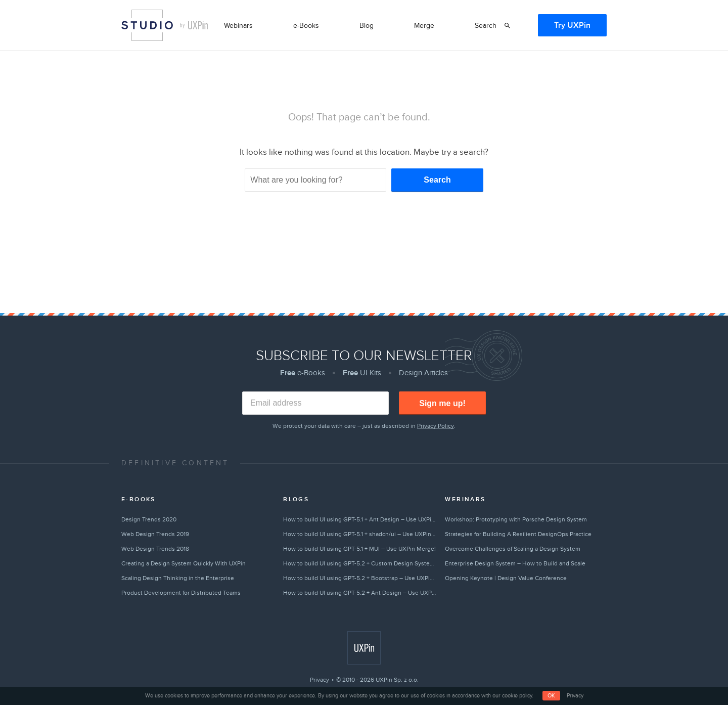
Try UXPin (572, 25)
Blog (367, 26)
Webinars (238, 26)
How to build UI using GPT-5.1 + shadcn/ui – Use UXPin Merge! (360, 534)
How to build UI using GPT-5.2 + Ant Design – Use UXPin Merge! (360, 593)
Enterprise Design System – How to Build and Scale (515, 563)
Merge (424, 26)
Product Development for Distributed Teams (181, 593)
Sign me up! (442, 403)
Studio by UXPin (147, 25)
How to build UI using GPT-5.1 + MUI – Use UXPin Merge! (359, 549)
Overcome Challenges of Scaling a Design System (513, 549)
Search (486, 26)
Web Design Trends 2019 (155, 534)
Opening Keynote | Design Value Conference (506, 578)
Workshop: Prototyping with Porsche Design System (516, 519)
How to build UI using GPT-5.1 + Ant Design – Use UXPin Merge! (360, 519)
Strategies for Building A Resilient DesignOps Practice (518, 534)
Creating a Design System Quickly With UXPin (184, 563)
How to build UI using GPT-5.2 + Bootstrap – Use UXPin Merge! (360, 578)
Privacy (320, 680)
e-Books (306, 26)
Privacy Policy (436, 426)
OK (551, 696)
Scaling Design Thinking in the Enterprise (178, 578)
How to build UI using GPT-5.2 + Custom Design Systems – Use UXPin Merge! (360, 563)
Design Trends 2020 (149, 519)
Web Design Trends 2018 (155, 549)
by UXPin (194, 25)
